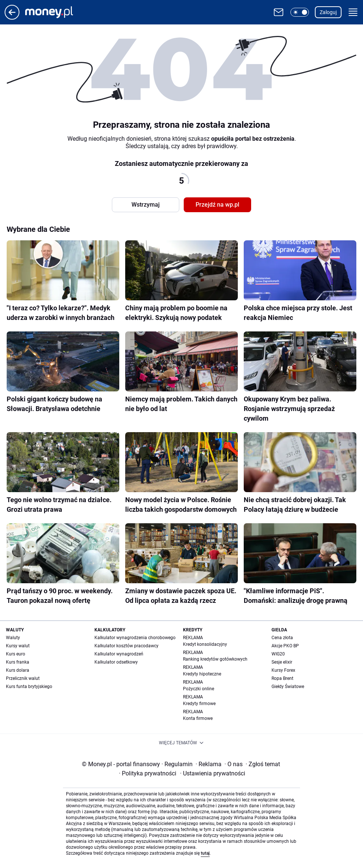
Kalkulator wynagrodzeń (119, 654)
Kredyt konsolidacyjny (205, 644)
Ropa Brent (282, 678)
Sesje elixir (282, 662)
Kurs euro (16, 654)
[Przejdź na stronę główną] (12, 18)
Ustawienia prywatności (213, 773)
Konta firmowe (198, 718)
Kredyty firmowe (199, 704)
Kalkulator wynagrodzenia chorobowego (135, 638)
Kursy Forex (283, 670)
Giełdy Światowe (288, 687)
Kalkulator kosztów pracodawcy (126, 646)
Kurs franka (18, 662)
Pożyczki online (199, 689)
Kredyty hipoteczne (202, 674)
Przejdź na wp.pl (217, 205)
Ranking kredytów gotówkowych (215, 659)
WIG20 (278, 654)
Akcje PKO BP (285, 646)
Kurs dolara (18, 670)
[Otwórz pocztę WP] (279, 12)
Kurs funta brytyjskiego (29, 687)
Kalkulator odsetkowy (116, 662)
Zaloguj (328, 12)
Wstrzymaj (146, 205)
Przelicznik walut (23, 678)
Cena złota (282, 638)
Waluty (13, 638)
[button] (300, 12)
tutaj (205, 853)
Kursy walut (18, 646)
